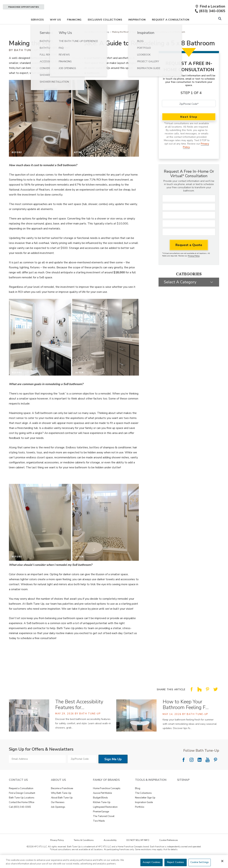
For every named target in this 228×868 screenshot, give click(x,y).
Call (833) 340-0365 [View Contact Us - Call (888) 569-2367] (20, 817)
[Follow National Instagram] (191, 770)
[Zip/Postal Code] (189, 113)
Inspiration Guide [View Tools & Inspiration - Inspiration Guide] (144, 812)
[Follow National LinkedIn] (199, 770)
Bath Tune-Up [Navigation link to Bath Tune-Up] (50, 42)
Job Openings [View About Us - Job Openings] (58, 817)
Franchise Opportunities (24, 7)
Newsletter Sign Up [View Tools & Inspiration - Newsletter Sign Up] (145, 808)
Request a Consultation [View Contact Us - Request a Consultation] (21, 798)
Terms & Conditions (84, 850)
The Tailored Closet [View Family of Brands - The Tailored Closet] (104, 826)
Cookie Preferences (169, 850)
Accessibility (110, 850)
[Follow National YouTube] (208, 770)
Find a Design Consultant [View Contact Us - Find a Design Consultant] (22, 803)
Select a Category (180, 292)
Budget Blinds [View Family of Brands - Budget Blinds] (100, 808)
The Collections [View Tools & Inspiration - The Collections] (143, 803)
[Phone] (189, 234)
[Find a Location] (210, 6)
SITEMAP (183, 790)
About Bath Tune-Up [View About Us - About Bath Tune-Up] (62, 808)
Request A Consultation (171, 30)
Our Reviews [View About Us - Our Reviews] (58, 812)
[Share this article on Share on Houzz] (199, 702)
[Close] (222, 861)
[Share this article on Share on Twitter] (216, 702)
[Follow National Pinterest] (216, 770)
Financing (74, 30)
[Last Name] (189, 217)
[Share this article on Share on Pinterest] (208, 702)
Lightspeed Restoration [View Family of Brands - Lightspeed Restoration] (105, 817)
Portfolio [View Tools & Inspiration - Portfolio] (140, 817)
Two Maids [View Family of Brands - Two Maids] (99, 831)
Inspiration (137, 30)
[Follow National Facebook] (183, 770)
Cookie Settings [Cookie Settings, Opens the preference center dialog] (200, 862)
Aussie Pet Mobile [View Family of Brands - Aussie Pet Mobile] (102, 803)
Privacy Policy (194, 266)
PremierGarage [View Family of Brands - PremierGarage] (101, 821)
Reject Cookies (176, 862)
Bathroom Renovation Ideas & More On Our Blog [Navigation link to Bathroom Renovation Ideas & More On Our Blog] (84, 42)
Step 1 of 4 (191, 103)
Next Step (189, 127)
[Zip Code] (189, 242)
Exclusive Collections (105, 30)
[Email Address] (37, 769)
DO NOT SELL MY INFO (138, 850)
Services (37, 30)
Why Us (55, 30)
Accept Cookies (152, 862)
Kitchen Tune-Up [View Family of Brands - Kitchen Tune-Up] (102, 812)
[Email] (189, 225)
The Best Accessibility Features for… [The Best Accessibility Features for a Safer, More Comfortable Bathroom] (79, 714)
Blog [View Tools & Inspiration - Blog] (138, 798)
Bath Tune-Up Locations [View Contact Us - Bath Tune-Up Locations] (22, 808)
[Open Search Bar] (220, 29)
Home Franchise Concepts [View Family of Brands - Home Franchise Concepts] (107, 798)
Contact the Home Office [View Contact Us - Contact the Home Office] (22, 812)
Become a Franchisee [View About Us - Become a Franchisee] (62, 798)
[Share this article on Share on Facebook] (191, 702)
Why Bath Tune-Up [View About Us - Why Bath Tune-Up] (61, 803)
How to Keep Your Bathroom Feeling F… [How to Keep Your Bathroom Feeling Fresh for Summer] (186, 714)
